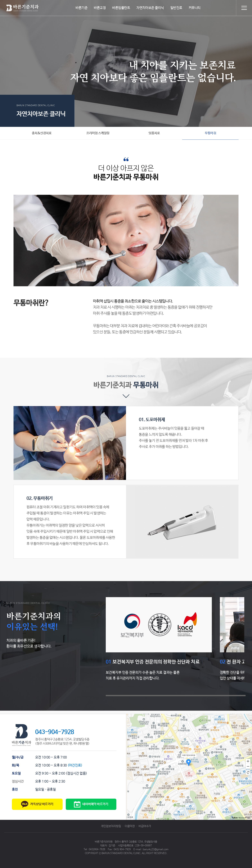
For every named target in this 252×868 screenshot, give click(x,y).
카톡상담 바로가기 (37, 804)
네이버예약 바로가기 (91, 804)
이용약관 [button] (130, 826)
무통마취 (210, 133)
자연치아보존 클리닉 (150, 8)
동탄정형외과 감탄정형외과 (122, 857)
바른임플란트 (121, 8)
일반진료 (176, 8)
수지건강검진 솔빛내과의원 (149, 857)
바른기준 (81, 8)
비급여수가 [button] (145, 826)
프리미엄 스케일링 (98, 133)
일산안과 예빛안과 (99, 857)
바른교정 (100, 8)
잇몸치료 (154, 133)
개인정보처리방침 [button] (111, 826)
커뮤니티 (195, 8)
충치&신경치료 (42, 133)
